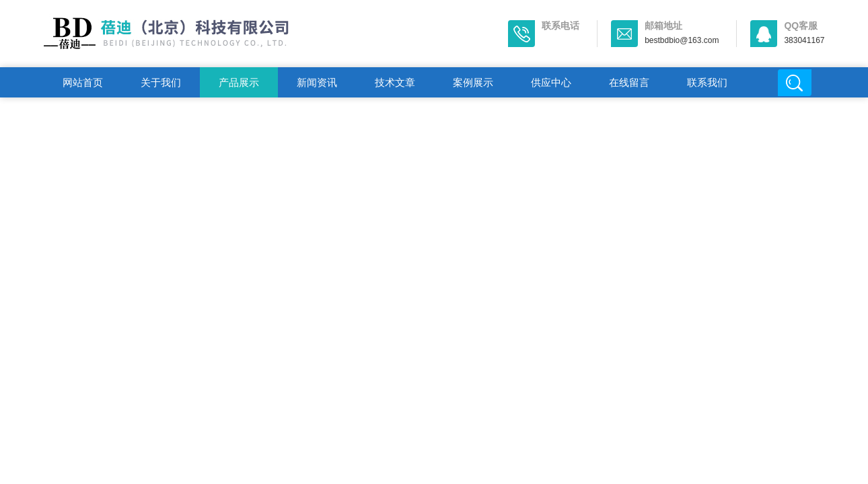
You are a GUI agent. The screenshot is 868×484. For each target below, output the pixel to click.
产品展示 (239, 82)
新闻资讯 (317, 82)
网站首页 (83, 82)
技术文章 (395, 82)
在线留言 (629, 82)
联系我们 (707, 82)
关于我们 (161, 82)
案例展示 (473, 82)
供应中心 (551, 82)
